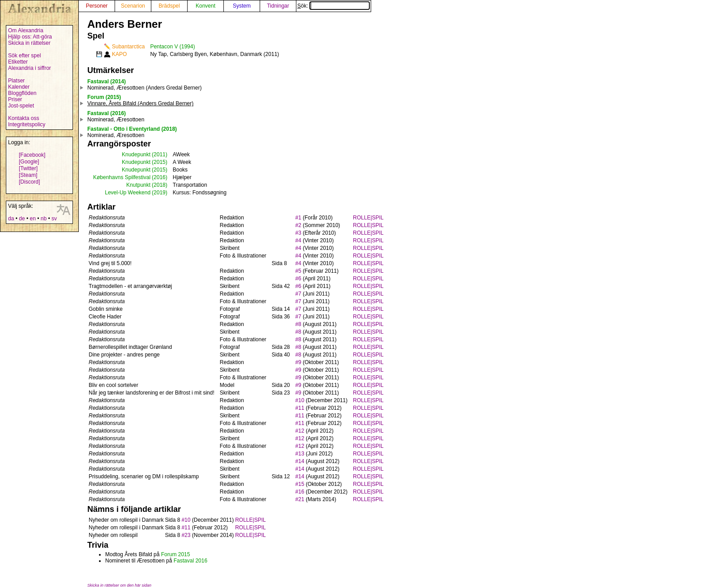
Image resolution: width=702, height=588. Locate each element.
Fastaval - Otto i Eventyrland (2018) (132, 129)
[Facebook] (32, 155)
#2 (298, 225)
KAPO (119, 54)
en (32, 219)
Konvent (205, 6)
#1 (298, 218)
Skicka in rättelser (29, 43)
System (242, 6)
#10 (300, 400)
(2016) (160, 177)
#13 (300, 454)
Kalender (19, 87)
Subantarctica (128, 47)
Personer (97, 6)
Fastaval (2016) (107, 113)
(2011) (160, 155)
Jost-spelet (21, 106)
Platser (16, 81)
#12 (300, 431)
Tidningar (278, 6)
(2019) (160, 193)
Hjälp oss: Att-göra (30, 37)
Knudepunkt (136, 155)
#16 (300, 492)
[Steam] (28, 175)
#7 (298, 294)
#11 (300, 408)
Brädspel (169, 6)
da (11, 219)
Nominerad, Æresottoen (116, 120)
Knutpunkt (138, 185)
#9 (298, 362)
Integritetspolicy (27, 124)
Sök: (334, 6)
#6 (298, 279)
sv (54, 219)
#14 (300, 461)
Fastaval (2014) (107, 82)
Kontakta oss (24, 118)
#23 (186, 535)
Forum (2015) (104, 97)
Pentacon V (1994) (172, 47)
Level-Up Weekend (128, 193)
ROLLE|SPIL (368, 218)
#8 (298, 324)
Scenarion (133, 6)
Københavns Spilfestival (122, 177)
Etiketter (18, 62)
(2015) (160, 162)
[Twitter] (28, 168)
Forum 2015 (176, 554)
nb (44, 219)
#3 (298, 233)
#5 (298, 271)
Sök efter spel (24, 56)
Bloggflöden (22, 93)
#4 (298, 240)
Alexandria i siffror (30, 68)
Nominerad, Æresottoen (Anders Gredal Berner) (144, 88)
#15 (300, 484)
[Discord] (29, 182)
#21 (300, 499)
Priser (15, 99)
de (22, 219)
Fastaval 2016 (190, 561)
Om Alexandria (26, 30)
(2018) (160, 185)
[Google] (29, 162)
